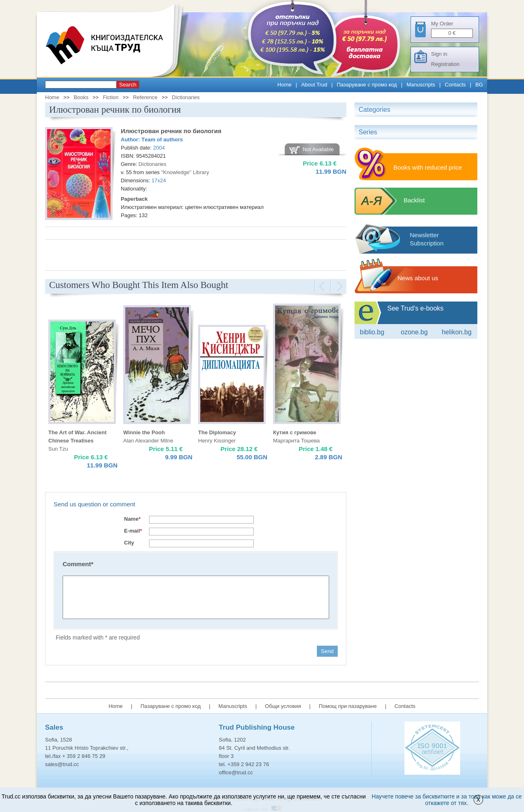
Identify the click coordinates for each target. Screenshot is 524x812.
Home (285, 85)
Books (81, 97)
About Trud (314, 85)
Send (327, 651)
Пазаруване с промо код (367, 85)
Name (132, 519)
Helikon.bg (457, 332)
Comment (78, 564)
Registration (445, 64)
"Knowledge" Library (185, 172)
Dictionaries (186, 97)
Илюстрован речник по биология (171, 131)
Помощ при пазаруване (348, 706)
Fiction (111, 97)
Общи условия (283, 706)
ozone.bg (414, 332)
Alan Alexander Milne (148, 441)
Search (128, 85)
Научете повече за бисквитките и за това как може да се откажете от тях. (447, 800)
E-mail (133, 531)
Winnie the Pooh (144, 432)
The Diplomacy (217, 432)
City (129, 543)
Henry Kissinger (217, 441)
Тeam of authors (162, 139)
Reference (145, 97)
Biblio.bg (372, 332)
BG (479, 85)
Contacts (455, 85)
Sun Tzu (58, 449)
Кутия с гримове (295, 432)
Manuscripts (421, 85)
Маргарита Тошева (296, 441)
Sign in (439, 54)
